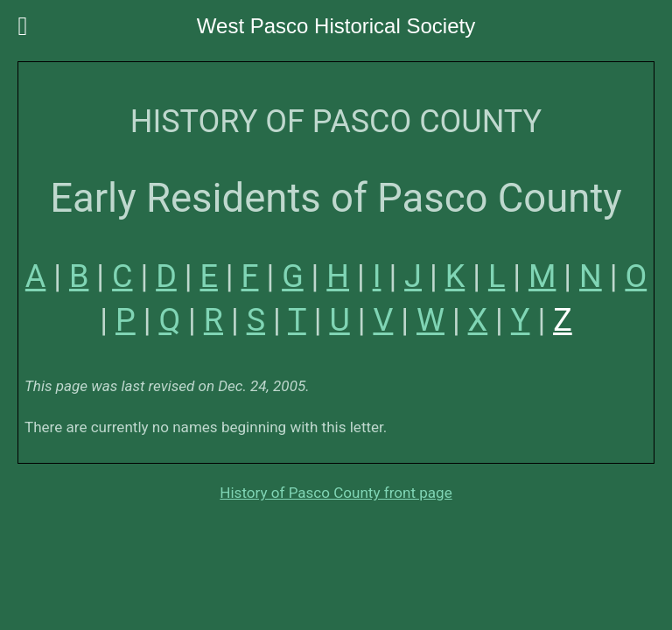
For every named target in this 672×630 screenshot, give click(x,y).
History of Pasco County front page (336, 493)
